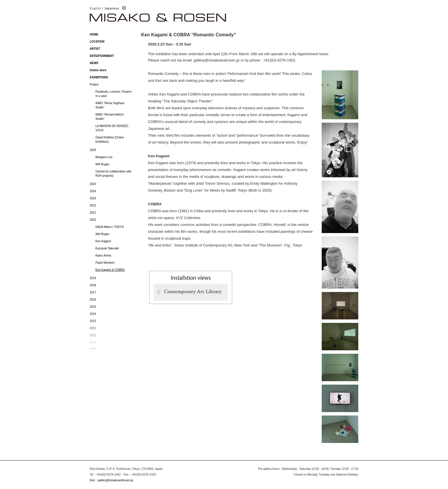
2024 (93, 191)
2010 (93, 342)
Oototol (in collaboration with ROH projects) (113, 174)
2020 (93, 220)
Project (94, 85)
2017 (93, 292)
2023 (93, 198)
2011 (93, 335)
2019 (93, 278)
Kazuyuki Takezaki (107, 248)
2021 (93, 213)
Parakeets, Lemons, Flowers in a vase (114, 94)
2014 (93, 314)
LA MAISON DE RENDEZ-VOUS (112, 128)
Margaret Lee (104, 157)
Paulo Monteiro (105, 263)
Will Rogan (102, 164)
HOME (94, 34)
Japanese (112, 8)
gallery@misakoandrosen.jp (115, 480)
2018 (93, 285)
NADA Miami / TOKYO (110, 227)
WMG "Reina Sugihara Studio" (110, 105)
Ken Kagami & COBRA (110, 270)
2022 (93, 205)
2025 (93, 184)
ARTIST (95, 49)
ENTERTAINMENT (102, 56)
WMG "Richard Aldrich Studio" (110, 117)
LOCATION (97, 42)
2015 (93, 307)
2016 (93, 300)
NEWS (94, 63)
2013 (93, 321)
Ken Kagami (103, 241)
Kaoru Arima (103, 256)
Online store (98, 70)
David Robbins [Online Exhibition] (110, 140)
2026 (93, 150)
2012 (93, 328)
